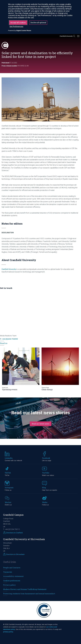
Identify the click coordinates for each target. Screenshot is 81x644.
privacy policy (8, 632)
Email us (4, 343)
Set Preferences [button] (16, 26)
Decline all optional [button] (38, 23)
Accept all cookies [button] (18, 23)
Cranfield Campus (13, 515)
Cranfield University (66, 36)
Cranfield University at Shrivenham (24, 539)
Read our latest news (40, 424)
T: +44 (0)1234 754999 (9, 339)
